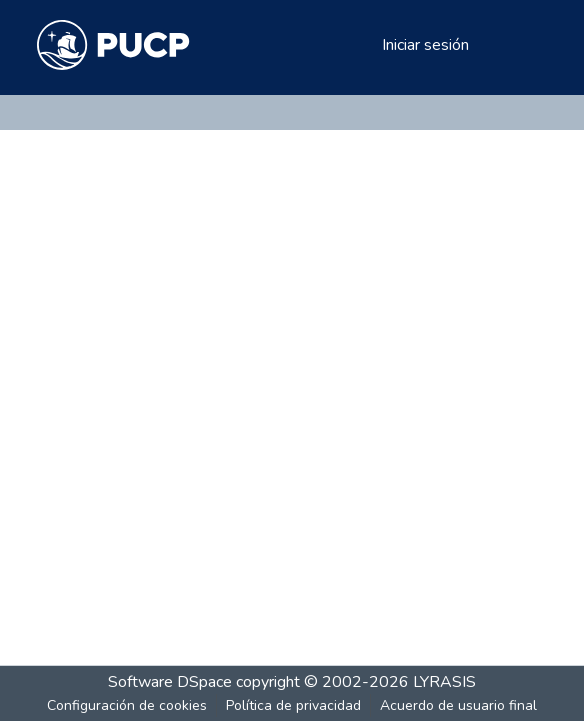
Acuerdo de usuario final (458, 705)
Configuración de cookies (127, 705)
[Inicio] (113, 45)
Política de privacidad (293, 705)
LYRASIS (444, 682)
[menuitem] (363, 45)
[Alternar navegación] (519, 45)
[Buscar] (334, 45)
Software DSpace (170, 682)
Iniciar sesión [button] (426, 45)
